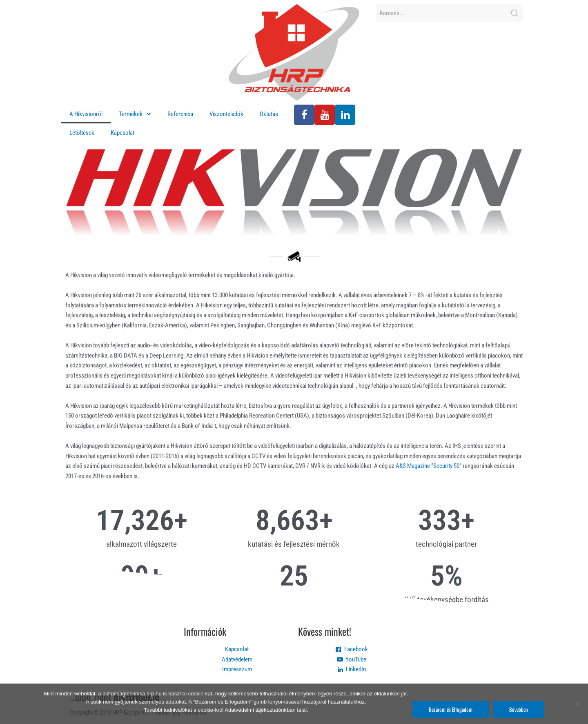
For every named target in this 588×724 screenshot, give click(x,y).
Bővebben (519, 709)
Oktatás (269, 114)
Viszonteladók (226, 114)
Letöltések (82, 133)
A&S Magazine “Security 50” (429, 485)
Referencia (180, 114)
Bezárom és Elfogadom (451, 709)
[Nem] (578, 704)
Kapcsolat (122, 133)
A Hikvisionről (86, 114)
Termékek (135, 114)
